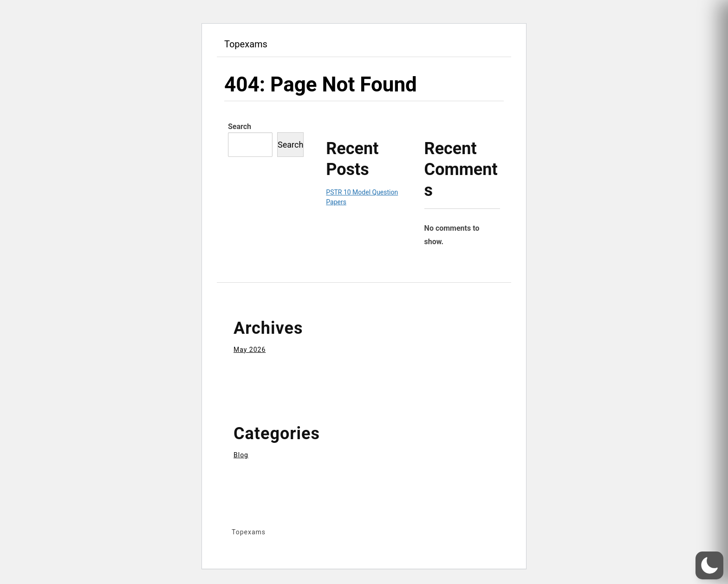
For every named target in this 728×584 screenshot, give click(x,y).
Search (240, 127)
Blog (241, 455)
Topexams (246, 44)
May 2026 (250, 350)
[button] (709, 565)
